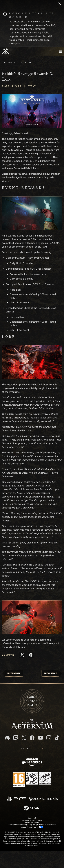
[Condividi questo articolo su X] (22, 655)
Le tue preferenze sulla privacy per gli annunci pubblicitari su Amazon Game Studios (32, 826)
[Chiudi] (60, 4)
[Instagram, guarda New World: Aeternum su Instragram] (49, 738)
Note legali (32, 818)
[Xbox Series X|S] (43, 799)
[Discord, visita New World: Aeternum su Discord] (7, 738)
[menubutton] (60, 51)
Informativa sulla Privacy (32, 820)
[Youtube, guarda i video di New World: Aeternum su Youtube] (40, 738)
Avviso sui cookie (32, 822)
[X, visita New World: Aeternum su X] (24, 738)
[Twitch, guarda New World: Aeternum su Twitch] (16, 738)
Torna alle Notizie (18, 62)
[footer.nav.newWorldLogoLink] (32, 728)
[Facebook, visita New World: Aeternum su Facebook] (32, 738)
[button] (32, 111)
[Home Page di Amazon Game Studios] (32, 762)
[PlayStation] (16, 799)
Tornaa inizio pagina (32, 701)
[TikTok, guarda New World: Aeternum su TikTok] (57, 738)
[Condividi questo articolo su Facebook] (31, 655)
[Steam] (32, 808)
